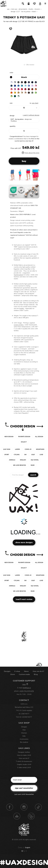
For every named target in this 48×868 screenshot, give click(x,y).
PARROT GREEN (11, 96)
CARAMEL (22, 93)
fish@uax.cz (27, 688)
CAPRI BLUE (18, 86)
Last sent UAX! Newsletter (24, 794)
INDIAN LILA (18, 89)
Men (24, 730)
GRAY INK (36, 82)
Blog (36, 674)
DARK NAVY (32, 82)
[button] (11, 176)
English (28, 848)
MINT (18, 96)
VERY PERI (29, 86)
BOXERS (37, 9)
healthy (22, 309)
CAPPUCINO (25, 93)
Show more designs (24, 542)
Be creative (24, 742)
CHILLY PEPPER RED (25, 89)
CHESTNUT (29, 93)
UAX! (20, 840)
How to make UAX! (24, 755)
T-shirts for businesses (24, 761)
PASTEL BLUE (25, 86)
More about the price (31, 153)
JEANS (29, 82)
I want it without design (31, 115)
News (26, 671)
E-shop (17, 671)
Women (24, 733)
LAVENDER (32, 86)
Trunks (31, 9)
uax (8, 9)
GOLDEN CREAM (15, 93)
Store (13, 674)
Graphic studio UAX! (24, 764)
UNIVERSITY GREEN (15, 96)
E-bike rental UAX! (24, 768)
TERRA (32, 89)
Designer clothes (24, 752)
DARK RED (29, 89)
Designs (7, 671)
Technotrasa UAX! (31, 816)
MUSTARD (18, 93)
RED (22, 89)
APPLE (36, 93)
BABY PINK (36, 86)
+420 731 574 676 (27, 691)
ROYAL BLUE (15, 86)
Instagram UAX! (24, 807)
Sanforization (19, 275)
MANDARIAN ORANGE (36, 89)
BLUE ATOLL (22, 86)
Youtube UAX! (17, 816)
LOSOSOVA (11, 89)
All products (23, 9)
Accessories (24, 739)
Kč (22, 851)
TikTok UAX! (38, 807)
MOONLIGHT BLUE (11, 86)
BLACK (34, 12)
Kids (24, 736)
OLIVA (32, 93)
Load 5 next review (24, 599)
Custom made (24, 674)
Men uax (14, 9)
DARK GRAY (18, 82)
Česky (20, 848)
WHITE (11, 82)
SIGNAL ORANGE (11, 93)
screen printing (19, 325)
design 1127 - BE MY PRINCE (21, 12)
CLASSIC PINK (15, 89)
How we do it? (38, 671)
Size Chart (35, 103)
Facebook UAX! (10, 807)
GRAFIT (22, 82)
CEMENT (15, 82)
